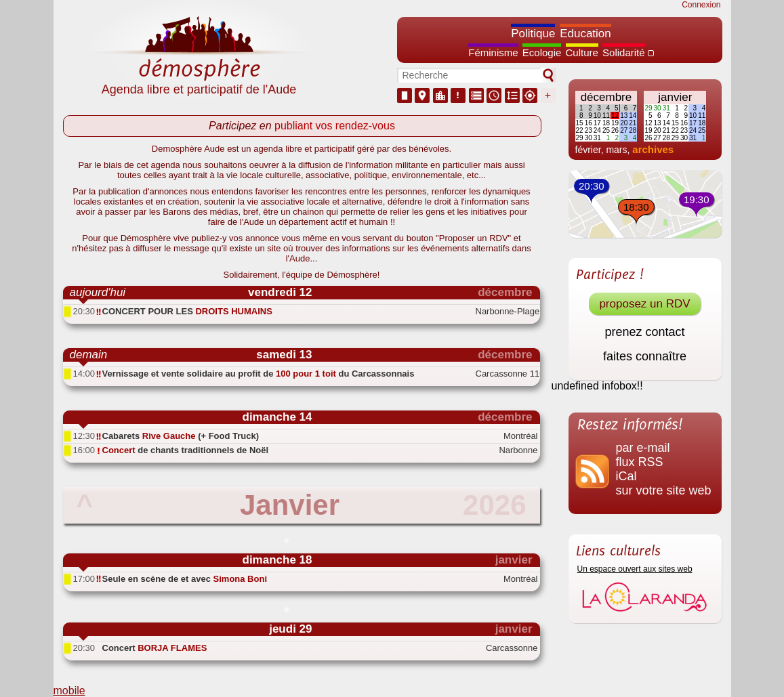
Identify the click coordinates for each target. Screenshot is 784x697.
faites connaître (645, 356)
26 (615, 130)
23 (589, 130)
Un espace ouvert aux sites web (635, 569)
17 (597, 123)
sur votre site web (664, 490)
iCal (626, 476)
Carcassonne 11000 (507, 374)
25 (606, 130)
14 (633, 115)
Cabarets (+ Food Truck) (181, 436)
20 (624, 123)
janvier (675, 97)
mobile (69, 691)
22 (580, 130)
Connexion (701, 5)
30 (589, 138)
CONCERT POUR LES (187, 311)
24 (597, 130)
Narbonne (518, 450)
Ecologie (542, 52)
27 (624, 130)
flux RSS (640, 462)
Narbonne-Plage (507, 311)
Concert (155, 648)
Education (585, 34)
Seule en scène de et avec (185, 579)
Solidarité (624, 52)
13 (624, 115)
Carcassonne (512, 648)
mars (616, 150)
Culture (582, 52)
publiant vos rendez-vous (335, 126)
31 (597, 138)
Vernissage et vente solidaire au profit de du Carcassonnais (259, 374)
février (588, 150)
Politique (533, 34)
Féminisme (493, 52)
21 (633, 123)
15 (580, 123)
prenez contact (644, 332)
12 (615, 115)
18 (606, 123)
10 (597, 115)
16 (589, 123)
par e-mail (643, 448)
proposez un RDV (644, 304)
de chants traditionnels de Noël (186, 450)
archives (653, 149)
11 (606, 115)
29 (580, 138)
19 (615, 123)
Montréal (521, 436)
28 (633, 130)
